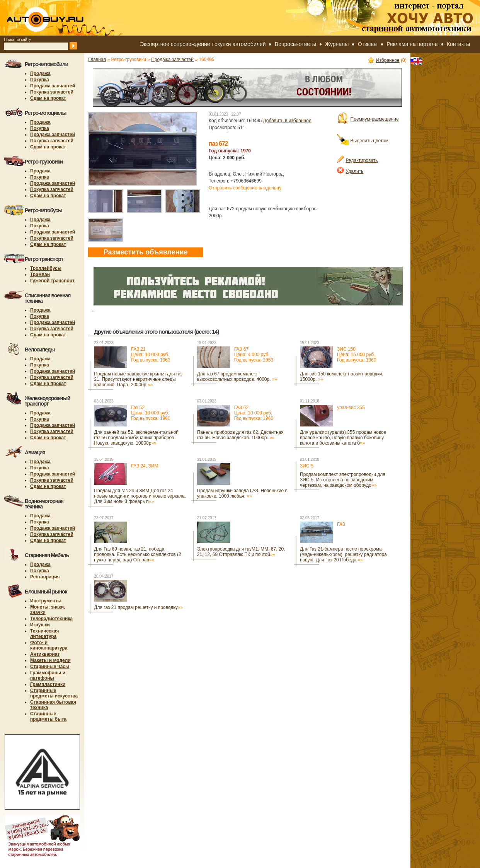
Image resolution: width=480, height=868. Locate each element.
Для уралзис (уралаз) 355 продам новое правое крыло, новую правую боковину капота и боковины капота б (343, 438)
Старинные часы (50, 667)
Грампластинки (48, 684)
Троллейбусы (46, 268)
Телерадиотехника (51, 619)
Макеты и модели (50, 660)
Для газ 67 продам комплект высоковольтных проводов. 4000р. (237, 377)
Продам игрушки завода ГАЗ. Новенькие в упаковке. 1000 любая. (242, 493)
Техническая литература (44, 634)
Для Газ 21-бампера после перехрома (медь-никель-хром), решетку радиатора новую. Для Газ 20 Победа (343, 554)
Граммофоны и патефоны (48, 675)
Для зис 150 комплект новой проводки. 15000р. (342, 377)
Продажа (40, 73)
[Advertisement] (116, 644)
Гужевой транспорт (52, 281)
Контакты (458, 44)
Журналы (337, 44)
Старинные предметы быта (48, 716)
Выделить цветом (363, 141)
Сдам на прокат (48, 98)
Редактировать (357, 160)
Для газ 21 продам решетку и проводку (138, 607)
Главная (97, 60)
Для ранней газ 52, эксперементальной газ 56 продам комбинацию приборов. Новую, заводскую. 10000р (136, 438)
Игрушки (40, 625)
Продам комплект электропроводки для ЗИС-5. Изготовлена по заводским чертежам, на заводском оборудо (343, 480)
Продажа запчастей (53, 86)
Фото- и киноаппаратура (49, 645)
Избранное (384, 60)
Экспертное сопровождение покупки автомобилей (203, 44)
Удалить (350, 171)
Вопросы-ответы (295, 44)
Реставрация (45, 577)
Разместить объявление (146, 252)
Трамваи (40, 275)
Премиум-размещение (368, 119)
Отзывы (368, 44)
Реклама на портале (412, 44)
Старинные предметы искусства (54, 693)
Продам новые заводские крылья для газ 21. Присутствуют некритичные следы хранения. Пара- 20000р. (138, 379)
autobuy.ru (64, 18)
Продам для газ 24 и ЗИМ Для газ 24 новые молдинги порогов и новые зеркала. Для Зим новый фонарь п (140, 496)
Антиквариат (45, 654)
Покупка (40, 80)
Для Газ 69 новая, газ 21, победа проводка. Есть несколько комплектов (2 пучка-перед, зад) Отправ (137, 554)
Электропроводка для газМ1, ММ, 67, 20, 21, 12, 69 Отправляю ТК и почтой (241, 552)
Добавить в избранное (287, 121)
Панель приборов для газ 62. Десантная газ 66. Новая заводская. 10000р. (240, 435)
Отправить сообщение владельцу (245, 188)
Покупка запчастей (52, 92)
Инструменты (46, 601)
